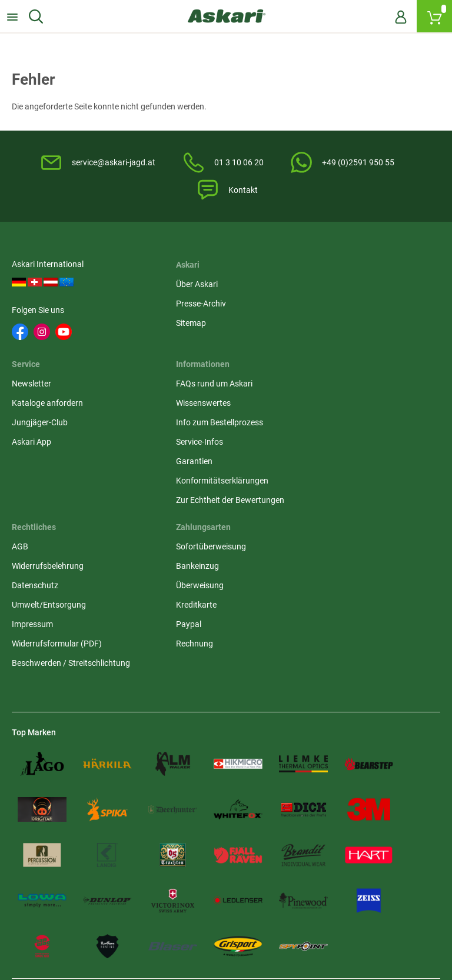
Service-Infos (35, 448)
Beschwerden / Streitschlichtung (219, 506)
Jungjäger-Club (335, 324)
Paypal (319, 467)
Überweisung (330, 428)
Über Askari (180, 285)
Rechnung (325, 486)
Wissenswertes (39, 409)
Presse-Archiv (185, 305)
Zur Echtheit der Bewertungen (66, 506)
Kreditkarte (327, 448)
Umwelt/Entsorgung (197, 448)
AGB (168, 389)
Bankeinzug (328, 409)
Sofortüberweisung (342, 389)
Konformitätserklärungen (58, 486)
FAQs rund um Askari (50, 389)
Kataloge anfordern (342, 305)
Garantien (30, 467)
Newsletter (326, 285)
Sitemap (175, 324)
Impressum (180, 467)
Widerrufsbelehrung (195, 409)
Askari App (326, 344)
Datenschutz (183, 428)
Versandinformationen (53, 928)
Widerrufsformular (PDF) (205, 486)
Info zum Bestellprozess (55, 428)
